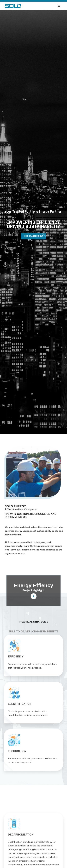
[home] (12, 6)
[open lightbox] (33, 591)
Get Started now (34, 237)
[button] (59, 6)
